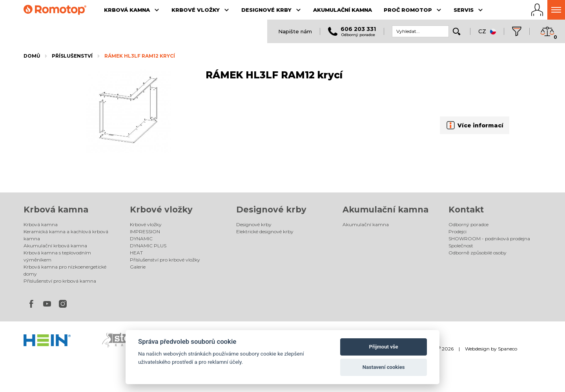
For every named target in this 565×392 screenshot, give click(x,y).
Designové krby (271, 210)
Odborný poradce (468, 224)
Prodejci (457, 231)
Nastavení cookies (384, 367)
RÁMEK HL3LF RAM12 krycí (140, 56)
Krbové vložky (161, 210)
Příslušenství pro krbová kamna (60, 281)
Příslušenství (72, 56)
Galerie (138, 267)
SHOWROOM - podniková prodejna (489, 239)
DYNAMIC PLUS (148, 246)
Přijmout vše (384, 347)
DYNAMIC (141, 239)
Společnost (461, 246)
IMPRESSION (145, 231)
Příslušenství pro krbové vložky (165, 260)
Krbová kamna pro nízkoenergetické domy (65, 270)
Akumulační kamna (385, 210)
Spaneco (508, 349)
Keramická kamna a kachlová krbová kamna (66, 235)
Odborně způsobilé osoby (478, 253)
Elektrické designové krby (265, 231)
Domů (32, 56)
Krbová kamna (56, 210)
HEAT (136, 253)
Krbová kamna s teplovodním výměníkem (57, 256)
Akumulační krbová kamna (55, 246)
